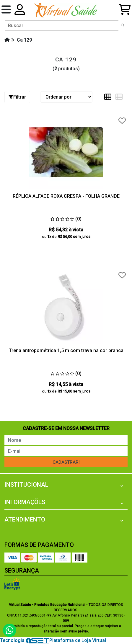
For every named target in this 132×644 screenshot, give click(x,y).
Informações (25, 502)
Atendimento (25, 519)
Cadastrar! (66, 462)
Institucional (26, 485)
